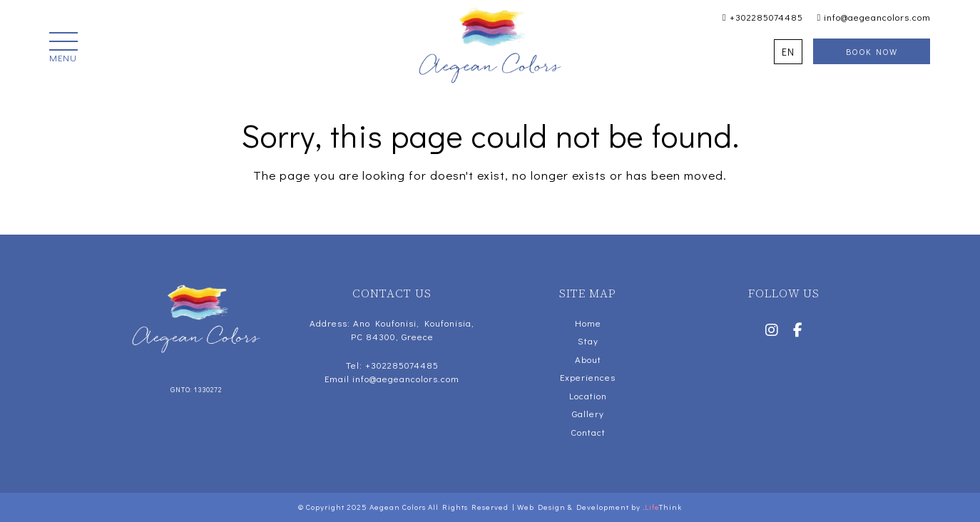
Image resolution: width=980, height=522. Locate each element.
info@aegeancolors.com (874, 17)
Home (588, 323)
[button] (63, 48)
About (588, 359)
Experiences (588, 377)
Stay (588, 341)
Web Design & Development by (599, 507)
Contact (588, 432)
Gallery (588, 413)
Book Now (872, 51)
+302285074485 (763, 17)
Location (588, 395)
